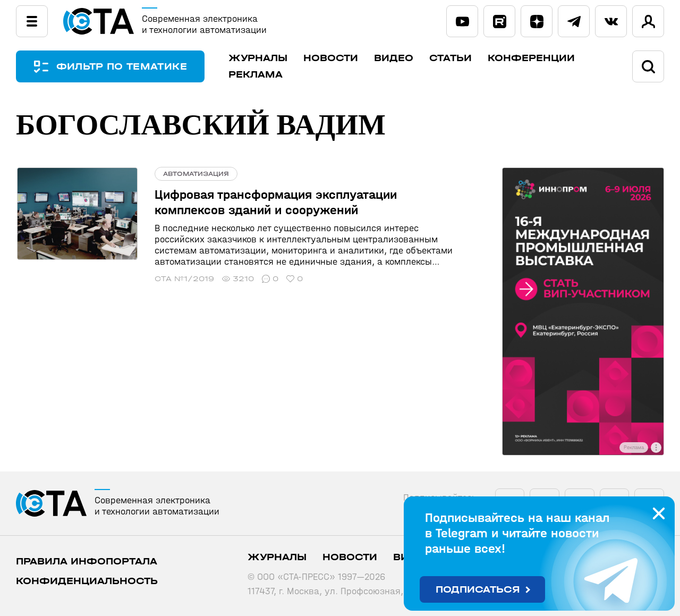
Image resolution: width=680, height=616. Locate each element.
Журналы (260, 58)
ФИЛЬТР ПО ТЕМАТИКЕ (122, 67)
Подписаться (478, 590)
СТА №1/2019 (182, 279)
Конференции (533, 58)
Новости (332, 58)
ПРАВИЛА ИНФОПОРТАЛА (87, 562)
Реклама (257, 75)
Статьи (452, 58)
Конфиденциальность (87, 581)
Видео (395, 58)
